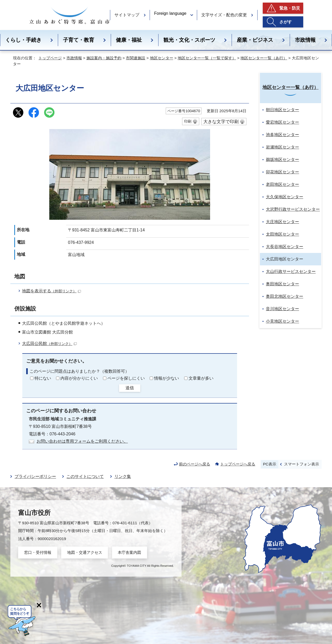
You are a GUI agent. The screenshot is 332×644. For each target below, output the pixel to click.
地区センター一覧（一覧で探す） (207, 58)
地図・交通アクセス (85, 552)
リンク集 (123, 476)
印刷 (188, 121)
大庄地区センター (282, 222)
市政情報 (305, 40)
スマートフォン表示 (302, 464)
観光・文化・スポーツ (189, 40)
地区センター (162, 58)
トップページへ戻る (238, 464)
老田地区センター (282, 184)
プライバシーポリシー (35, 476)
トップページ (50, 58)
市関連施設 (136, 58)
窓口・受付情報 (38, 552)
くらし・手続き (23, 40)
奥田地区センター (282, 284)
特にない (43, 378)
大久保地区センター (285, 197)
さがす (286, 22)
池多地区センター (282, 135)
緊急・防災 (290, 8)
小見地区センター (282, 321)
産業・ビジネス (255, 40)
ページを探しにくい (126, 378)
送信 (130, 388)
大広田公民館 (49, 344)
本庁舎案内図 (129, 552)
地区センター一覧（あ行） (264, 58)
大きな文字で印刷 (221, 122)
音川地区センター (282, 309)
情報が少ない (167, 378)
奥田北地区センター (285, 296)
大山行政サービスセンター (291, 271)
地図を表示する (51, 291)
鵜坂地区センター (282, 160)
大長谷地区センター (285, 247)
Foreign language (170, 13)
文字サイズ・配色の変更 (224, 15)
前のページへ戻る (195, 464)
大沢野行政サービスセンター (293, 209)
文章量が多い (201, 378)
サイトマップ (127, 15)
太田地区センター (282, 234)
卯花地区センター (282, 172)
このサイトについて (85, 476)
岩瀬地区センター (282, 147)
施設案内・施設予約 (104, 58)
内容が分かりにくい (79, 378)
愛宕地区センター (282, 122)
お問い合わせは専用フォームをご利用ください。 (82, 441)
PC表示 (270, 464)
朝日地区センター (282, 110)
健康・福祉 (129, 40)
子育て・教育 (79, 40)
